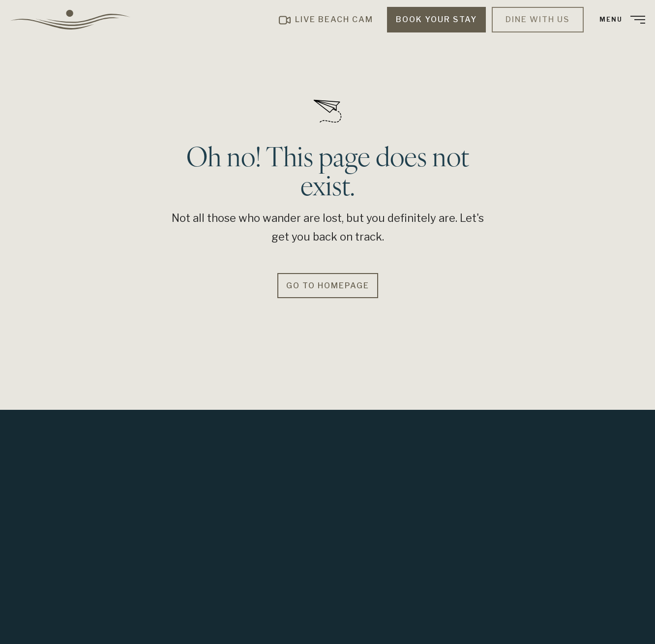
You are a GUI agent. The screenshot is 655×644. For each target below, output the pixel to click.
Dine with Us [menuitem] (538, 19)
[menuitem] (74, 20)
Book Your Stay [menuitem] (436, 19)
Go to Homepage (328, 286)
